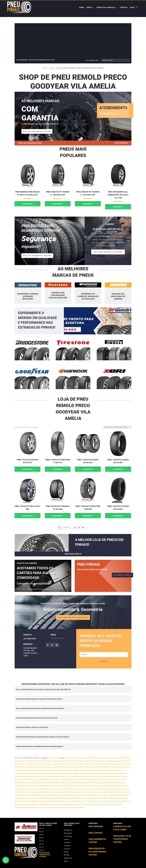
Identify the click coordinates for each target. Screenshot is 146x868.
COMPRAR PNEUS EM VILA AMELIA (38, 761)
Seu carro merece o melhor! (108, 252)
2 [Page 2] (62, 528)
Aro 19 (41, 847)
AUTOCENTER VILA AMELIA (75, 758)
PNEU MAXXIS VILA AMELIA (50, 780)
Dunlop (66, 839)
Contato (124, 7)
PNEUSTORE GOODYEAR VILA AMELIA (63, 801)
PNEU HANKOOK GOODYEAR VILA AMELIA (83, 776)
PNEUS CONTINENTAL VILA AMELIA (71, 789)
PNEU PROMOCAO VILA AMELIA (100, 783)
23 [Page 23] (79, 528)
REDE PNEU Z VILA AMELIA (103, 804)
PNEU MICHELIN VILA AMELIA (104, 780)
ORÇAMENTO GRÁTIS (123, 575)
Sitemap (43, 856)
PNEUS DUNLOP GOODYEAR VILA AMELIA (101, 789)
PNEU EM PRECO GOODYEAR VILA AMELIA (90, 773)
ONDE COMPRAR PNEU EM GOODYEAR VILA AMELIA (73, 767)
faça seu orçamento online (37, 131)
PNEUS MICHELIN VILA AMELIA (98, 795)
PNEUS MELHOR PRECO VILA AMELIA (39, 795)
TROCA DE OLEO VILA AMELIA (50, 808)
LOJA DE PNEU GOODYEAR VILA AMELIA (100, 761)
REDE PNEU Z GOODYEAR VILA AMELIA (78, 804)
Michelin (67, 855)
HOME (81, 7)
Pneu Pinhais (54, 758)
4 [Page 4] (68, 528)
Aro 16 (41, 838)
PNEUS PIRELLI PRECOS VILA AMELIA (35, 801)
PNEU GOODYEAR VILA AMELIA (55, 776)
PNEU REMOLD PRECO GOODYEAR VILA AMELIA (52, 786)
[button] (6, 860)
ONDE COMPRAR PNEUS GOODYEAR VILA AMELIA (60, 770)
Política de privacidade (45, 853)
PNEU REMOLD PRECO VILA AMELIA (84, 786)
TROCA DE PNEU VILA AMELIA (73, 808)
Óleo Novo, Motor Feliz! (108, 229)
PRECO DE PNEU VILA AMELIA (109, 801)
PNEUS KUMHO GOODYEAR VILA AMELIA (65, 792)
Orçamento (27, 204)
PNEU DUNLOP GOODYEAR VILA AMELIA (36, 773)
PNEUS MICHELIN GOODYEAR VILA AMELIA (69, 795)
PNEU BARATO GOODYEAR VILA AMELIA (95, 770)
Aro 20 (41, 850)
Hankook (67, 849)
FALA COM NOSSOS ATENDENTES (73, 617)
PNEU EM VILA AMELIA (115, 773)
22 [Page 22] (75, 528)
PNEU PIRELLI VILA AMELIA (44, 783)
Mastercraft (68, 858)
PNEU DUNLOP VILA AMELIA (63, 773)
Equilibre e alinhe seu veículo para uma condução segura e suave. (73, 604)
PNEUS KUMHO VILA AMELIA (92, 792)
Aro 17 (41, 841)
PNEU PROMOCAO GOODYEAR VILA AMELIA (71, 783)
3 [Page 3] (65, 528)
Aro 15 (41, 835)
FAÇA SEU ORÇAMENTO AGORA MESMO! (35, 589)
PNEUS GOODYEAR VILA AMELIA (37, 792)
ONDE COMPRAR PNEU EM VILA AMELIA (109, 767)
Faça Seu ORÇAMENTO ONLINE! (37, 256)
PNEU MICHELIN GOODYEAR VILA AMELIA (77, 780)
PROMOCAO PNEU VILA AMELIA (51, 804)
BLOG (132, 7)
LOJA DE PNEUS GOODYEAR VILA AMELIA (36, 764)
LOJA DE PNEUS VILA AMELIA (63, 764)
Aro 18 (41, 844)
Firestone (67, 843)
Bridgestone (68, 830)
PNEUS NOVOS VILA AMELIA (86, 798)
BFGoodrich (68, 833)
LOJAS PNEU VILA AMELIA (43, 767)
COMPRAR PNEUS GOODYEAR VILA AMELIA (68, 761)
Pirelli (66, 861)
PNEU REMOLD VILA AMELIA (109, 786)
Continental (68, 836)
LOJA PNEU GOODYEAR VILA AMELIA (89, 764)
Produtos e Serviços (106, 7)
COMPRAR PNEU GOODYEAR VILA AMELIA (102, 758)
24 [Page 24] (83, 528)
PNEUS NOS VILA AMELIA (34, 798)
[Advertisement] (75, 42)
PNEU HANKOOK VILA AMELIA (111, 776)
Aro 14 (41, 831)
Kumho (66, 852)
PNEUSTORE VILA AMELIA (88, 801)
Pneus (89, 7)
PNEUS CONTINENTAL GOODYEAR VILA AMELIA (39, 789)
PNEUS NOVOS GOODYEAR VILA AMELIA (60, 798)
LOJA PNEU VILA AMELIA (112, 764)
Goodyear (67, 846)
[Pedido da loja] (117, 427)
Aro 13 (41, 828)
